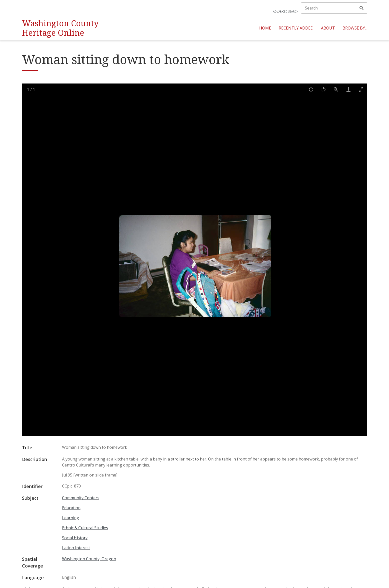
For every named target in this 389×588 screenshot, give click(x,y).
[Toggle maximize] (361, 89)
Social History (75, 538)
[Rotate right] (311, 89)
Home (265, 28)
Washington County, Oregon (89, 559)
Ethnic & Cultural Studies (85, 528)
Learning (71, 518)
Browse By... (355, 28)
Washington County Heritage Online (60, 28)
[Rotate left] (323, 89)
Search (361, 8)
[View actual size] (336, 89)
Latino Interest (76, 548)
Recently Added (296, 28)
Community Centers (81, 498)
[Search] (334, 8)
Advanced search (286, 11)
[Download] (348, 89)
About (328, 28)
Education (71, 508)
